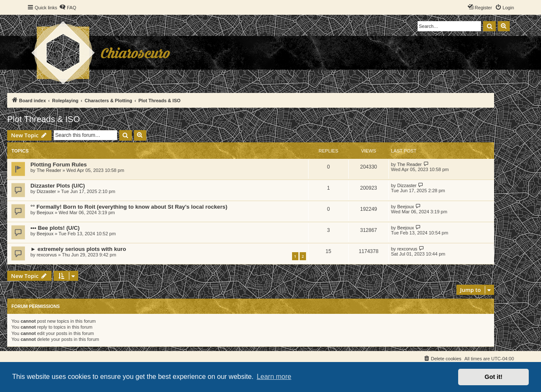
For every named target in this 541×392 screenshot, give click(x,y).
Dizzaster (46, 191)
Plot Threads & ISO (44, 119)
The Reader (49, 170)
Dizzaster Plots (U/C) (58, 186)
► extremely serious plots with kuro (78, 249)
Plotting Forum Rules (59, 165)
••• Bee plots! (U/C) (55, 228)
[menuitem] (68, 8)
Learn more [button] (274, 377)
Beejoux (45, 212)
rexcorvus (47, 255)
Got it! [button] (494, 377)
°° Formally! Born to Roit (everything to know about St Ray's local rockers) (129, 207)
